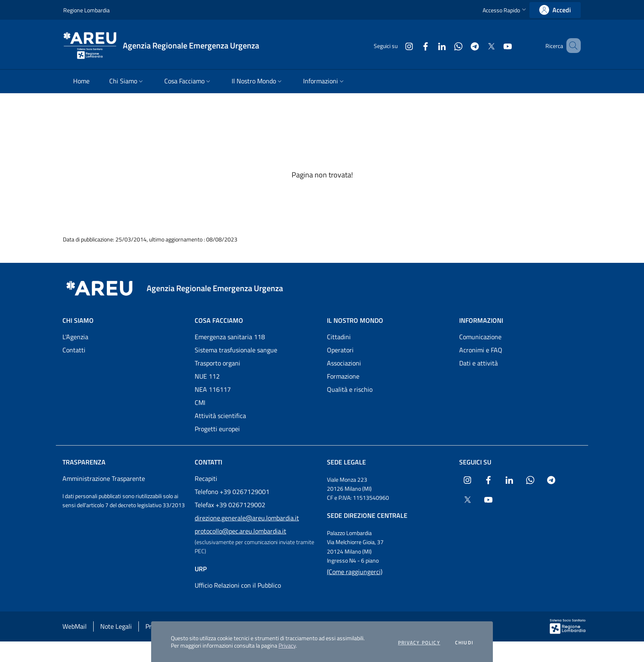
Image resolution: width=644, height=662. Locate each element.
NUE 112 (207, 376)
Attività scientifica (220, 416)
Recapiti (206, 478)
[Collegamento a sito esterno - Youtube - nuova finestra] (496, 45)
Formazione (343, 376)
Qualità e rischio (350, 389)
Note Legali (116, 626)
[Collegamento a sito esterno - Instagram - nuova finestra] (397, 45)
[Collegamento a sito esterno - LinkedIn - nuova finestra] (430, 45)
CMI (200, 402)
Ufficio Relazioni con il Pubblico (238, 585)
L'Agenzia (75, 337)
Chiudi (464, 643)
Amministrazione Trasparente (104, 478)
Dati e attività (478, 363)
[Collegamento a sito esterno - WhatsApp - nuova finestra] (446, 45)
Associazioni (344, 363)
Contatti (74, 350)
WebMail (75, 626)
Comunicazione (480, 337)
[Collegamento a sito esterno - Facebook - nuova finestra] (414, 45)
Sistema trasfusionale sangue (236, 350)
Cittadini (339, 337)
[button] (505, 10)
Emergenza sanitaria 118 (230, 337)
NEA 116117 (213, 389)
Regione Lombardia (86, 10)
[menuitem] (81, 82)
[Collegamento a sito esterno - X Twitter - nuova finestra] (479, 45)
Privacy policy (419, 643)
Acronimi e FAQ (481, 350)
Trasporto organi (217, 363)
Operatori (340, 350)
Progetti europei (217, 429)
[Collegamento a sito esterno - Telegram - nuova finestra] (463, 45)
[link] (555, 10)
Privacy (287, 645)
